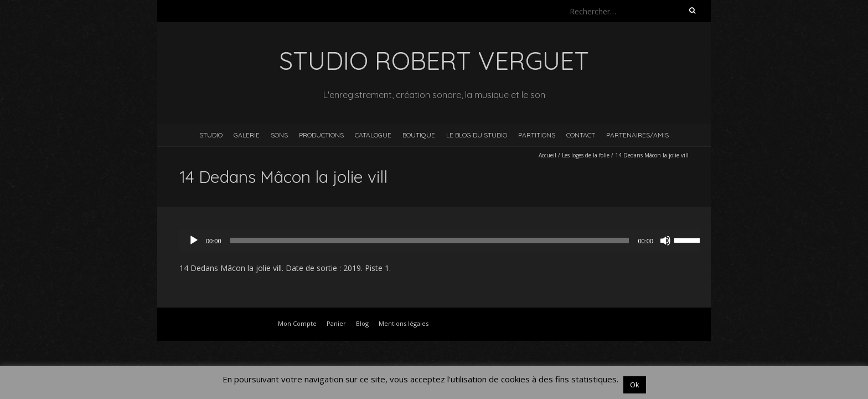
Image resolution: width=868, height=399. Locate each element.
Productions (321, 135)
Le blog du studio (477, 135)
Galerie (247, 135)
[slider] (430, 241)
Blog (362, 323)
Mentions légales (404, 323)
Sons (279, 135)
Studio (211, 135)
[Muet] (665, 241)
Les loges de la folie (586, 155)
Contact (581, 135)
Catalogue (373, 135)
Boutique (419, 135)
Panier (336, 323)
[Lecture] (194, 241)
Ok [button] (635, 385)
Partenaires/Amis (637, 135)
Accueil (547, 155)
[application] (445, 241)
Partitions (537, 135)
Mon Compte (297, 323)
